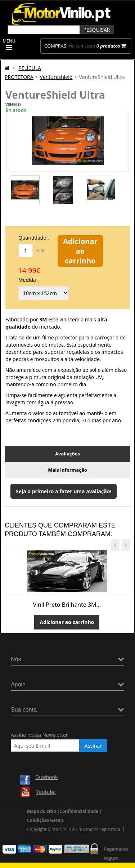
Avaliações (67, 454)
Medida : (28, 280)
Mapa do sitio (42, 811)
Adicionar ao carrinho (80, 251)
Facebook (46, 777)
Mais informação (67, 470)
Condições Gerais (45, 820)
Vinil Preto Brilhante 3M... (67, 605)
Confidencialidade (79, 811)
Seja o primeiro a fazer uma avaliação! (64, 491)
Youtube (46, 792)
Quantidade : (33, 238)
